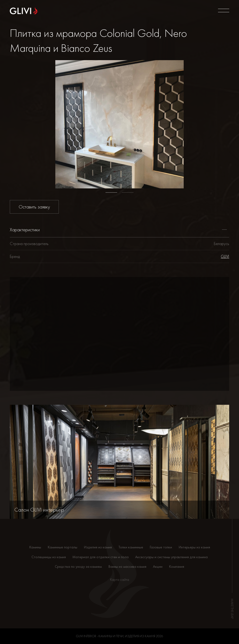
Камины (35, 547)
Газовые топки (161, 547)
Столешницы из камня (49, 557)
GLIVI (225, 256)
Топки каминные (131, 547)
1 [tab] (111, 192)
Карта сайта (120, 580)
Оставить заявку (34, 207)
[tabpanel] (119, 124)
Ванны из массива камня (127, 566)
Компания (177, 566)
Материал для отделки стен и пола (100, 557)
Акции (158, 566)
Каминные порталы (62, 547)
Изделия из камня (98, 547)
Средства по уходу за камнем (78, 566)
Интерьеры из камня (194, 547)
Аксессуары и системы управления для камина (171, 557)
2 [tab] (128, 192)
